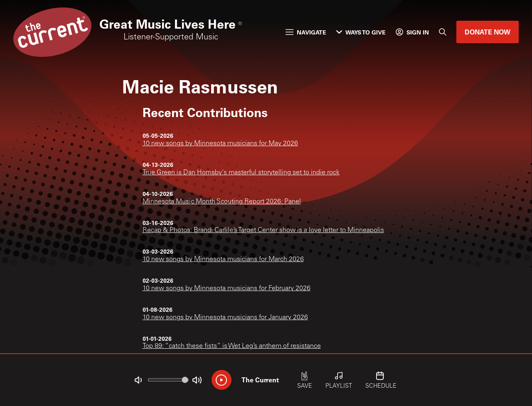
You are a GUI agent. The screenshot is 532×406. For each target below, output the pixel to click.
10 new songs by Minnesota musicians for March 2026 (223, 259)
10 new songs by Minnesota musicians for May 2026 (220, 144)
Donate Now (488, 32)
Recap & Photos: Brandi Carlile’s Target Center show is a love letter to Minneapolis (263, 230)
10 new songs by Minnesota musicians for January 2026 (225, 318)
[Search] (443, 32)
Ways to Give (361, 32)
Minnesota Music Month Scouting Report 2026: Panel (222, 202)
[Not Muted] (138, 380)
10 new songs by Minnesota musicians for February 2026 (227, 289)
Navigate (306, 32)
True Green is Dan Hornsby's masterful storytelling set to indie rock (241, 173)
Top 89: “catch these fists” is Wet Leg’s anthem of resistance (232, 346)
